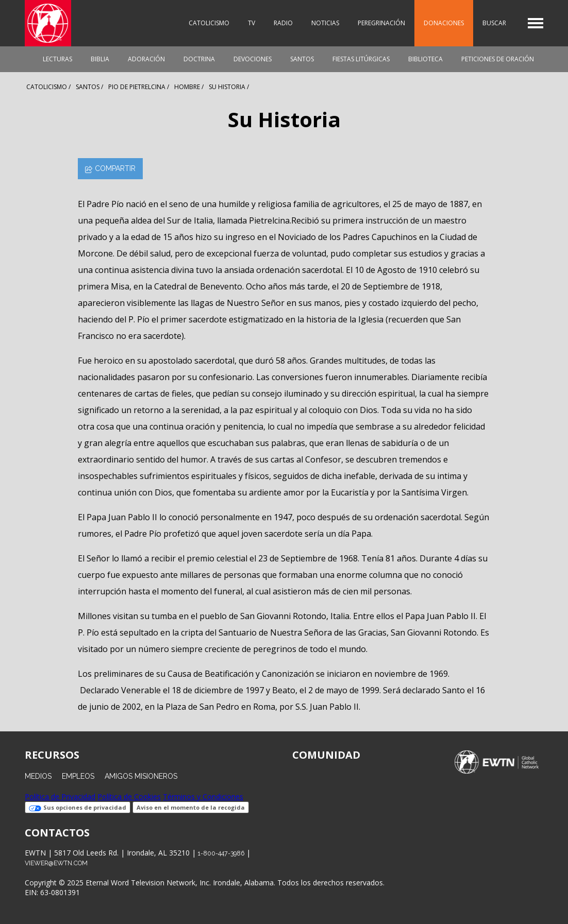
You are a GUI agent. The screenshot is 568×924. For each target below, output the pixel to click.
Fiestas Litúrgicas (361, 59)
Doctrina (199, 59)
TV (252, 23)
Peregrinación (381, 23)
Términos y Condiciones (203, 797)
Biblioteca (425, 59)
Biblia (100, 59)
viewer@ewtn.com (56, 863)
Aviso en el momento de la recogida (191, 807)
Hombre (187, 87)
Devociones (253, 59)
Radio (283, 23)
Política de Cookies (129, 797)
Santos (302, 59)
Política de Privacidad (60, 797)
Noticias (325, 23)
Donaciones (444, 23)
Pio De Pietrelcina (137, 87)
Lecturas (57, 59)
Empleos (78, 776)
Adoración (146, 59)
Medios (38, 776)
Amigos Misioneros (141, 776)
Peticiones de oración (498, 59)
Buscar (494, 23)
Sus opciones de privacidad (78, 807)
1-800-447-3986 (221, 853)
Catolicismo (209, 23)
